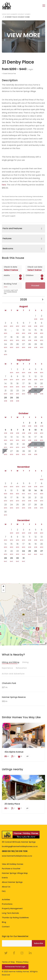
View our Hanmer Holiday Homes (16, 14)
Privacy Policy (22, 962)
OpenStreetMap (34, 644)
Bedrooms (8, 248)
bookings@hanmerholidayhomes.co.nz (20, 846)
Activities (6, 899)
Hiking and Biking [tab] (11, 662)
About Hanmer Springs (12, 882)
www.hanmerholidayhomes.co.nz (17, 856)
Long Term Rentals (10, 913)
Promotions (7, 904)
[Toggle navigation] (44, 6)
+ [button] (3, 587)
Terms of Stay (8, 962)
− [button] (3, 590)
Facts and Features (12, 228)
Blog (4, 922)
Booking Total (10, 284)
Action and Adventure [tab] (13, 674)
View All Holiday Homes (13, 864)
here (4, 185)
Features (7, 238)
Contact (6, 927)
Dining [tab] (25, 662)
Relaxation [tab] (21, 668)
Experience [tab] (7, 668)
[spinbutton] (13, 278)
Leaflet (25, 644)
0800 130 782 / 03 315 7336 (15, 851)
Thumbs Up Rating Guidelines (15, 918)
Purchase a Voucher (11, 869)
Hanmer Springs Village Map (15, 873)
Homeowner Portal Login (15, 967)
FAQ (4, 891)
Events (5, 878)
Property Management (12, 908)
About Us (6, 887)
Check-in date (11, 267)
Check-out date (35, 267)
